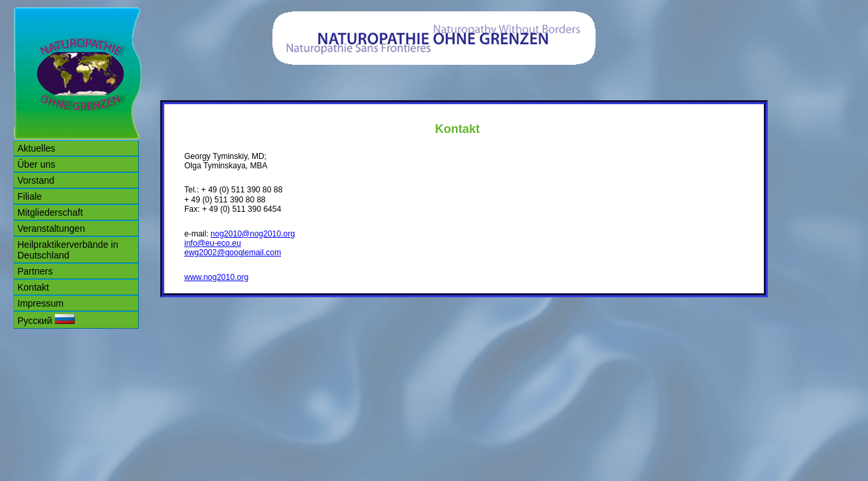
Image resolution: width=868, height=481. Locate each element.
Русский (46, 320)
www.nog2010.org (216, 277)
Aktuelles (36, 148)
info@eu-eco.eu (213, 243)
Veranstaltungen (51, 228)
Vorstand (36, 180)
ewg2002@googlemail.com (233, 253)
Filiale (30, 196)
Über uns (36, 164)
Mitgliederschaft (50, 212)
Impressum (40, 303)
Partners (35, 271)
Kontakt (33, 287)
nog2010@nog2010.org (252, 234)
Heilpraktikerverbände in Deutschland (68, 250)
